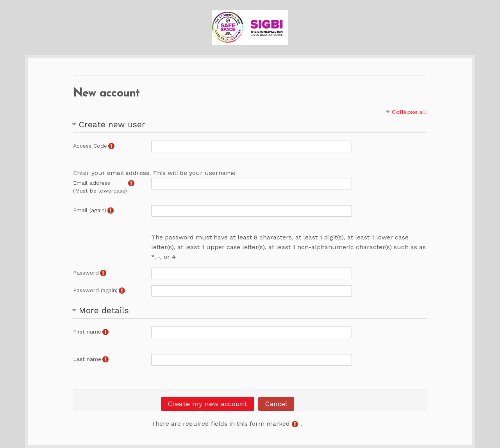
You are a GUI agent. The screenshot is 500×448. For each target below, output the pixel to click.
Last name (87, 359)
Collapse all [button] (409, 112)
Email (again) (90, 210)
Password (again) (95, 290)
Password (86, 273)
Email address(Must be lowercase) (100, 187)
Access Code (90, 146)
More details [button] (104, 310)
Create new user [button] (112, 124)
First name (87, 332)
